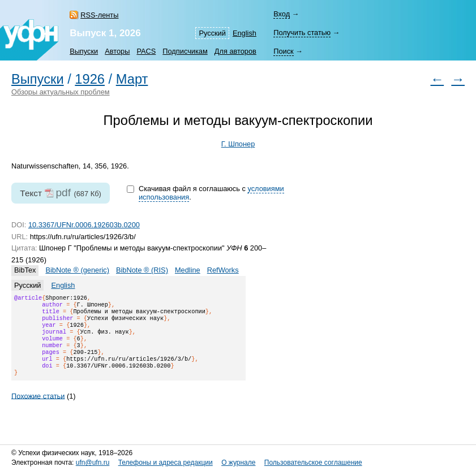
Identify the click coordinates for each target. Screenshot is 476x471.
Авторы (117, 51)
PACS (146, 51)
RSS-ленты (99, 15)
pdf (63, 193)
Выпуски (84, 51)
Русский (212, 33)
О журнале (238, 463)
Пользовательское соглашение (313, 463)
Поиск (283, 51)
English (245, 33)
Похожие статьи (38, 409)
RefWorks (223, 270)
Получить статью (302, 33)
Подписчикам (185, 51)
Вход (282, 14)
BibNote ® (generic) (77, 270)
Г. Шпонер (238, 144)
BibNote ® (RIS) (142, 270)
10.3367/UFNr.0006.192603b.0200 (84, 225)
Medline (188, 270)
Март (132, 79)
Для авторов (235, 51)
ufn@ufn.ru (93, 463)
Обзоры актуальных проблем (61, 92)
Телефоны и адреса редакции (166, 463)
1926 (90, 79)
